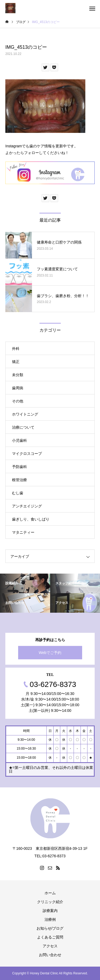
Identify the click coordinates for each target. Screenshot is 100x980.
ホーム (50, 893)
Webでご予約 (50, 653)
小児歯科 (19, 440)
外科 (16, 349)
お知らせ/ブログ (50, 928)
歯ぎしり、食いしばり (31, 519)
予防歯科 (19, 467)
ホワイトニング (25, 414)
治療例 (50, 919)
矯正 (16, 362)
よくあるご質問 (50, 937)
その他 (18, 401)
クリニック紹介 (50, 902)
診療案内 (50, 911)
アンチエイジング (27, 506)
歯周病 (18, 388)
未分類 (18, 375)
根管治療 (19, 480)
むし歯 (18, 493)
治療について (23, 427)
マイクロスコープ (27, 454)
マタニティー (23, 532)
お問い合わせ (50, 955)
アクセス (50, 946)
